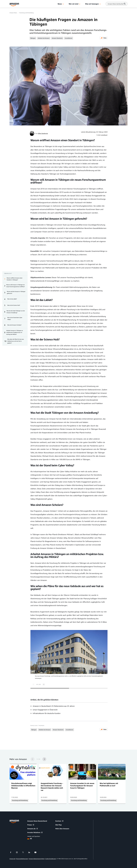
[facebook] (12, 852)
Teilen (104, 38)
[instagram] (18, 852)
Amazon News (13, 13)
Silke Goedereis (43, 133)
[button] (63, 4)
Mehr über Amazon (62, 829)
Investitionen (69, 38)
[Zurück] (33, 684)
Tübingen (33, 38)
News (60, 4)
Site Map (59, 825)
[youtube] (37, 852)
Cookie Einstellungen (51, 859)
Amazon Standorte (57, 38)
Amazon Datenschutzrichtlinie (37, 859)
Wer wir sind (73, 4)
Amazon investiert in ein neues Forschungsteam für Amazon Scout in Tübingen (82, 786)
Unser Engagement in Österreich (45, 710)
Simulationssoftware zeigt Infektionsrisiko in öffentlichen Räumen (23, 786)
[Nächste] (44, 684)
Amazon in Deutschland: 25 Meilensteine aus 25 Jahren (54, 706)
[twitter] (24, 852)
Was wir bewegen (92, 4)
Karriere (59, 821)
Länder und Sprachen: (34, 836)
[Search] (116, 4)
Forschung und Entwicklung (26, 13)
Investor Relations (35, 832)
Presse (31, 825)
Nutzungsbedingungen (22, 859)
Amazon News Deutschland (37, 821)
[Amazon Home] (14, 5)
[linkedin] (30, 852)
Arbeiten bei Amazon (44, 38)
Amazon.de (33, 829)
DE (30, 839)
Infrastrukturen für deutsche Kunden (47, 713)
